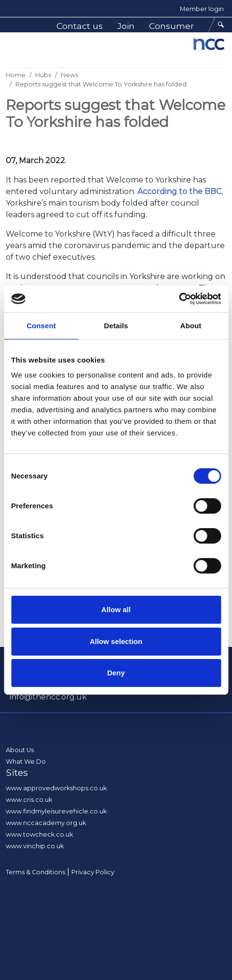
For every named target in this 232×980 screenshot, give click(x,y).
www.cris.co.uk (29, 800)
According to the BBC (179, 191)
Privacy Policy (93, 872)
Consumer (171, 26)
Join (126, 26)
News (69, 75)
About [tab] (191, 326)
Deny (116, 673)
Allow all (116, 609)
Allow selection (116, 641)
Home (16, 75)
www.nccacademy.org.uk (46, 823)
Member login (202, 9)
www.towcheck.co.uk (39, 834)
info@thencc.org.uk (48, 697)
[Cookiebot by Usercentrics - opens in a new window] (179, 299)
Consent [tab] (41, 326)
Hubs (43, 75)
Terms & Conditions (35, 872)
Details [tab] (116, 326)
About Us (20, 750)
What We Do (26, 762)
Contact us (80, 26)
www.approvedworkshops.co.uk (56, 788)
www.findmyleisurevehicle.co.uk (56, 811)
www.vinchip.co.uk (35, 846)
